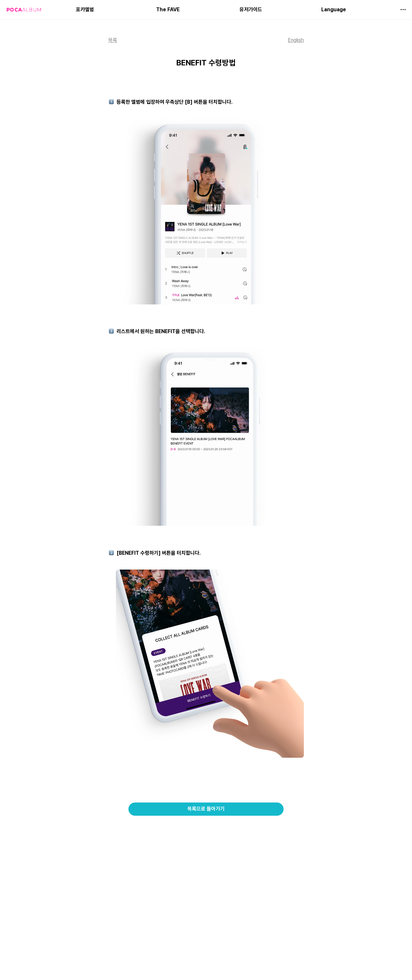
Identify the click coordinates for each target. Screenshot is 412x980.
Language (334, 10)
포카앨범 (85, 10)
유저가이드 (251, 10)
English (296, 40)
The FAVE (168, 10)
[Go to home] (24, 10)
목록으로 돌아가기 (206, 809)
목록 (113, 40)
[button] (403, 10)
